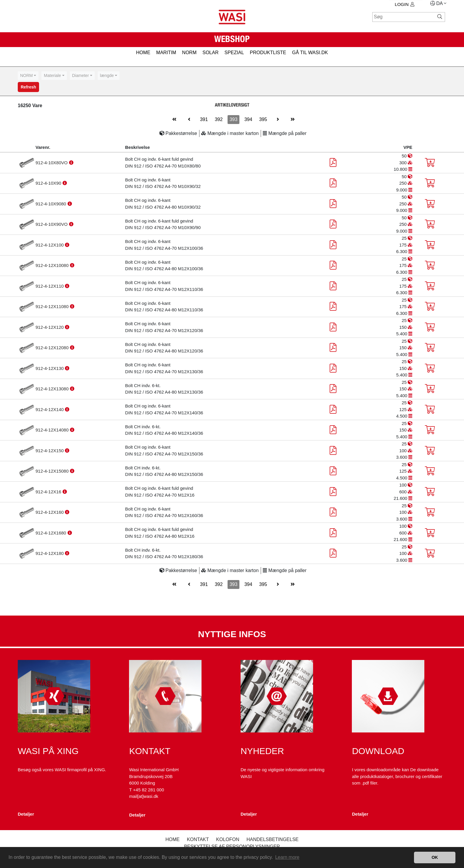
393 (234, 119)
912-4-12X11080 (53, 306)
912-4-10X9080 (51, 204)
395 (263, 119)
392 (219, 119)
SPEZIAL (234, 53)
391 (204, 119)
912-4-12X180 (50, 553)
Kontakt (198, 839)
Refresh (28, 87)
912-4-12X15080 (53, 471)
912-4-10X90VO (52, 224)
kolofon (228, 839)
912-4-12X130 (50, 368)
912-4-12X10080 (53, 265)
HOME (143, 53)
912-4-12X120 (50, 327)
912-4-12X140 (50, 409)
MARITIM (166, 53)
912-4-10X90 (49, 183)
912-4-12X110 (50, 286)
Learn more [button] (287, 857)
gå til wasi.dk (310, 53)
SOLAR (210, 53)
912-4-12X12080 (53, 348)
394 (248, 119)
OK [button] (435, 857)
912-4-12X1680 (51, 533)
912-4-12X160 (50, 512)
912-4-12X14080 (53, 430)
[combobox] (28, 76)
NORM (189, 53)
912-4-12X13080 (53, 389)
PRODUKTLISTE (268, 53)
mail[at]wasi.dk (144, 796)
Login (405, 4)
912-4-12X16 (49, 492)
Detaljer (26, 814)
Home (173, 839)
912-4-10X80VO (52, 163)
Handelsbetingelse (273, 839)
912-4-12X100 (50, 245)
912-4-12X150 (50, 451)
